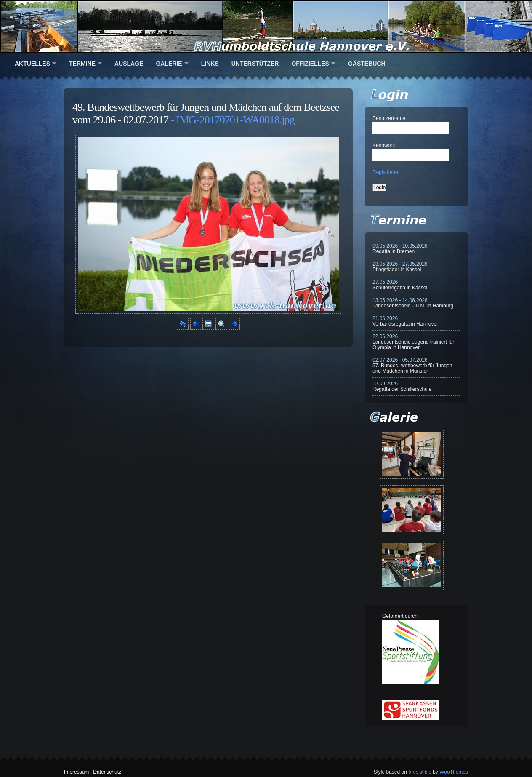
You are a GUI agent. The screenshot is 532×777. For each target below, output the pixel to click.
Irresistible (420, 772)
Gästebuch (367, 64)
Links (210, 64)
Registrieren (386, 172)
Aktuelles (32, 64)
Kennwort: (384, 145)
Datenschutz (107, 772)
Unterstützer (255, 64)
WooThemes (454, 772)
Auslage (129, 64)
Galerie (169, 64)
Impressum (76, 772)
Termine (82, 64)
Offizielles (310, 64)
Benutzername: (390, 118)
